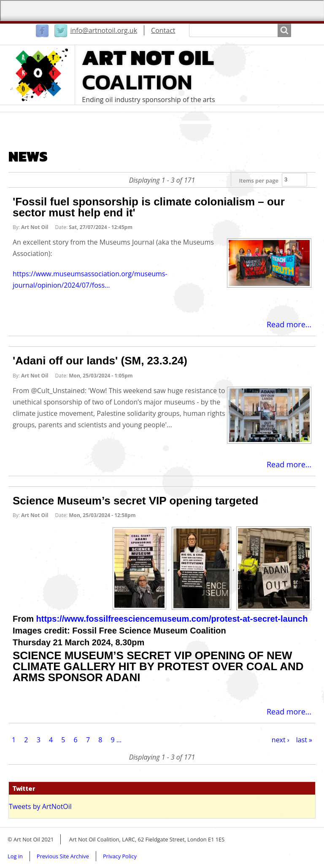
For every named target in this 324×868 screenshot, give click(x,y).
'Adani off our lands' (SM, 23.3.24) (100, 361)
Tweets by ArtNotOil (40, 806)
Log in (15, 856)
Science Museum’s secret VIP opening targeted (135, 501)
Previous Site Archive (63, 856)
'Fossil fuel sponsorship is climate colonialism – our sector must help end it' (149, 207)
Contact (163, 30)
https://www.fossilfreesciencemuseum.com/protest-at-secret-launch (172, 619)
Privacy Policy (120, 856)
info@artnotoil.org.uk (104, 30)
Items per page (259, 181)
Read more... (289, 324)
